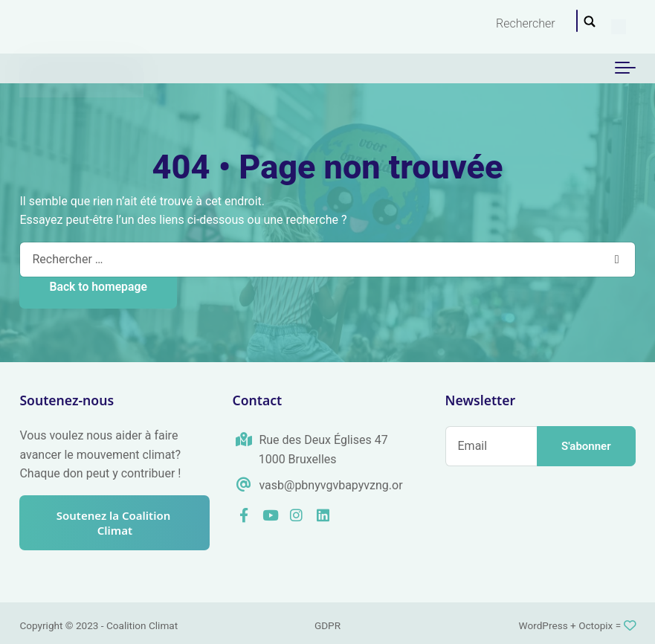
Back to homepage (98, 287)
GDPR (327, 625)
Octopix (596, 625)
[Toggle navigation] (625, 68)
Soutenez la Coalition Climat (115, 523)
